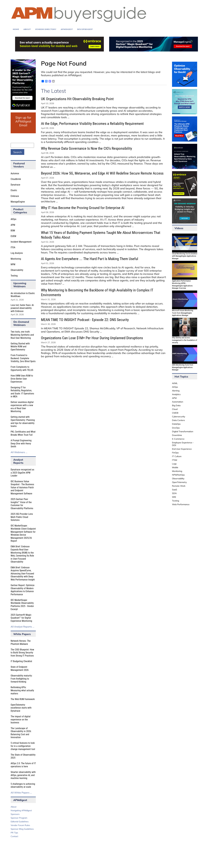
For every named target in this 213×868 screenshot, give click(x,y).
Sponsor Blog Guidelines (22, 829)
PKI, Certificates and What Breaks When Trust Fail (23, 433)
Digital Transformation (183, 431)
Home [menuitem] (16, 29)
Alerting (176, 391)
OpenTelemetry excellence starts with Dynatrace (21, 708)
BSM (13, 231)
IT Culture (177, 456)
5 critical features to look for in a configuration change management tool (23, 746)
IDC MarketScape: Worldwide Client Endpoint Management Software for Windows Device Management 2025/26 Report (23, 533)
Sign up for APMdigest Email (23, 121)
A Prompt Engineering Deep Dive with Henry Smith (21, 443)
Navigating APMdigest (21, 810)
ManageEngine (18, 202)
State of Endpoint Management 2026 (20, 668)
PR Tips (14, 833)
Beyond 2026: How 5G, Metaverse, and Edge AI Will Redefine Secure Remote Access (102, 173)
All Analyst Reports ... (22, 627)
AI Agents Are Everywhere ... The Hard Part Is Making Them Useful (90, 259)
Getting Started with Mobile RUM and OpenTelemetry (20, 347)
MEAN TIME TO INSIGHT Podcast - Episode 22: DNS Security (85, 320)
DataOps (176, 424)
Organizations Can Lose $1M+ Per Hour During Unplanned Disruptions (92, 338)
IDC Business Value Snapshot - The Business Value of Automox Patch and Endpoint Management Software (22, 487)
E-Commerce (178, 439)
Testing (14, 276)
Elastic (14, 190)
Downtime (177, 435)
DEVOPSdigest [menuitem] (85, 29)
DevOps (176, 428)
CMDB (175, 413)
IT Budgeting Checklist (21, 661)
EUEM (13, 236)
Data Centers (178, 420)
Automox (15, 173)
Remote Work (179, 486)
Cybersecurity (179, 417)
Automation (178, 402)
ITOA (13, 247)
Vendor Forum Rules (20, 825)
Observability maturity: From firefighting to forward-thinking (22, 679)
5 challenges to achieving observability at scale (23, 785)
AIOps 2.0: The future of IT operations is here (23, 765)
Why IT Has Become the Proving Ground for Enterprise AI (83, 208)
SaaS (175, 490)
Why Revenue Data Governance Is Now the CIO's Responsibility (86, 148)
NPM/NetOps (178, 475)
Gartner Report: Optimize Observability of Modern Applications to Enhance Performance (23, 590)
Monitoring (16, 259)
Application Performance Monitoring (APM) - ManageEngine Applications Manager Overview (182, 284)
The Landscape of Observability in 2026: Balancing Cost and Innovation (21, 733)
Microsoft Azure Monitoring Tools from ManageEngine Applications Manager (183, 313)
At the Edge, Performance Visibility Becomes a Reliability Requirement (92, 124)
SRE (174, 497)
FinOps (175, 453)
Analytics (176, 394)
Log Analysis (17, 253)
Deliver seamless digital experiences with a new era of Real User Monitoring (22, 407)
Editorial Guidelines (20, 822)
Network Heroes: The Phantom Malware (21, 642)
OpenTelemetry (179, 482)
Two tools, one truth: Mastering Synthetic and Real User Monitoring (22, 335)
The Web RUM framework (23, 699)
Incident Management (21, 242)
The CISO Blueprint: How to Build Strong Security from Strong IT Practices (22, 653)
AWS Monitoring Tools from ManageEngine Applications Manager (183, 367)
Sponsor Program (19, 818)
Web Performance (181, 504)
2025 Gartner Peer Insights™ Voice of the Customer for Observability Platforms (22, 504)
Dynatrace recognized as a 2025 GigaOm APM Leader (22, 473)
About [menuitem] (27, 29)
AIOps (13, 219)
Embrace (15, 196)
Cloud (175, 409)
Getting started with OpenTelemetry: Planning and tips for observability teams (23, 422)
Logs (174, 464)
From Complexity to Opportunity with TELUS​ (22, 368)
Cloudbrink (16, 179)
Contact (14, 836)
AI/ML (175, 383)
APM (13, 225)
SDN (174, 493)
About (14, 807)
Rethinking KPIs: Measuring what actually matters (22, 690)
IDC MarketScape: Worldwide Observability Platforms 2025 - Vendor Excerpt (22, 605)
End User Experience (182, 449)
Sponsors (15, 814)
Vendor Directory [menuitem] (46, 29)
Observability (17, 270)
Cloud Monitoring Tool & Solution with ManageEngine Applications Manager (185, 256)
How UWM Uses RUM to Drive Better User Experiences (22, 379)
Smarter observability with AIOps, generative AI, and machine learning (23, 775)
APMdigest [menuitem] (67, 29)
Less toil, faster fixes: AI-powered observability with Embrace (22, 308)
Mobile (175, 467)
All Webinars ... (19, 452)
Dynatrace (15, 185)
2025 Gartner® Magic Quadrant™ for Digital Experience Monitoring (21, 618)
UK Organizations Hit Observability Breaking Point (77, 99)
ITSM (175, 460)
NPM (13, 264)
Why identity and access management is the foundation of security (185, 340)
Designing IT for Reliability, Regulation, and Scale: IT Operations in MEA (22, 392)
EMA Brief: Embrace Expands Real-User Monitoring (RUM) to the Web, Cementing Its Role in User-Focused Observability (22, 554)
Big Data (176, 405)
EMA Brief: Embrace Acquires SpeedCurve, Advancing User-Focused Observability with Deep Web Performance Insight (23, 574)
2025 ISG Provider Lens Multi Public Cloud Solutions (22, 517)
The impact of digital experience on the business (21, 719)
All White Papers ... (21, 793)
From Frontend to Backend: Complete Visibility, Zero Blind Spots (23, 358)
